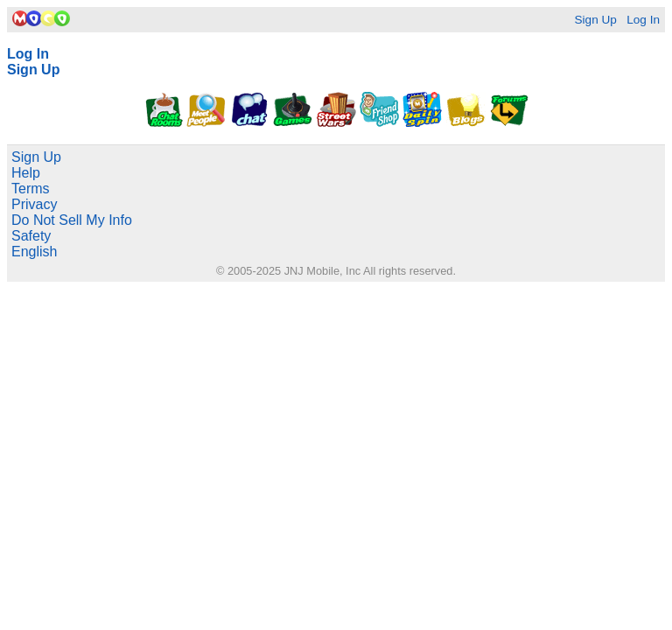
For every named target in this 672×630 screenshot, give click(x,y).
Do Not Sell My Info (72, 220)
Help (26, 173)
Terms (31, 189)
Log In (643, 20)
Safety (31, 236)
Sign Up (595, 20)
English (34, 252)
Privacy (34, 204)
